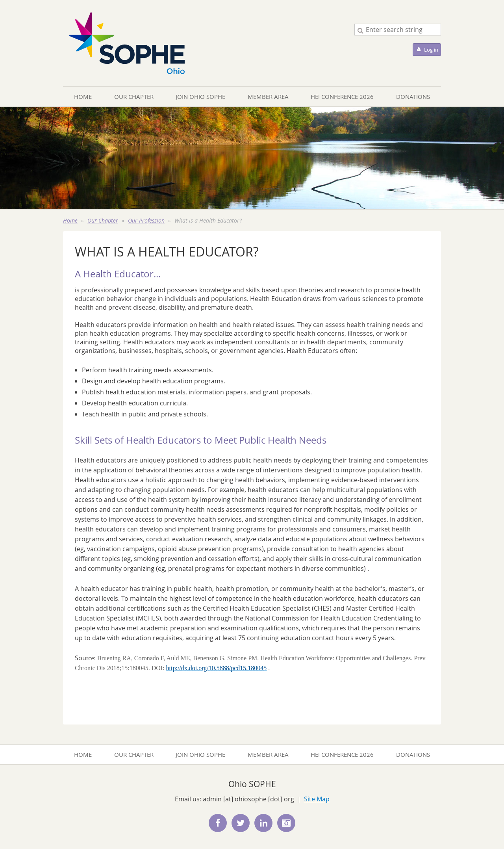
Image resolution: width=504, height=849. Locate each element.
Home (70, 220)
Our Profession (146, 220)
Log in (431, 50)
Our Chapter (103, 220)
